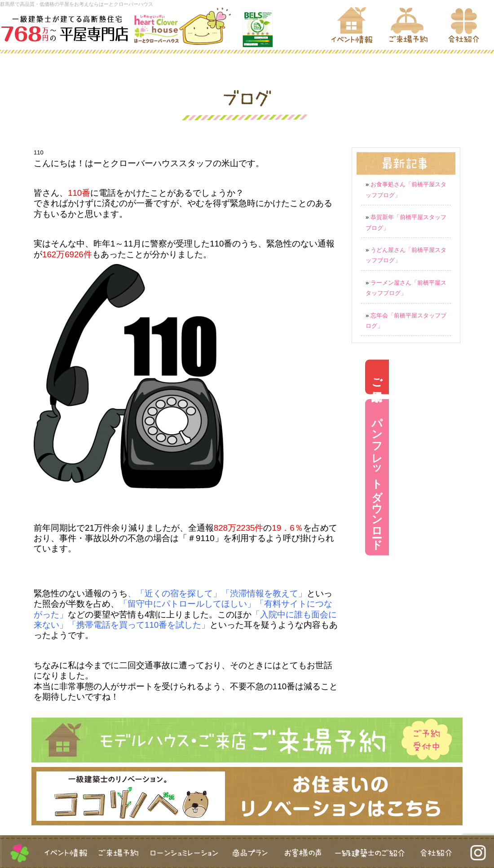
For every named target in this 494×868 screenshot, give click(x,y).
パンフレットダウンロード (482, 477)
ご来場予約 (482, 377)
